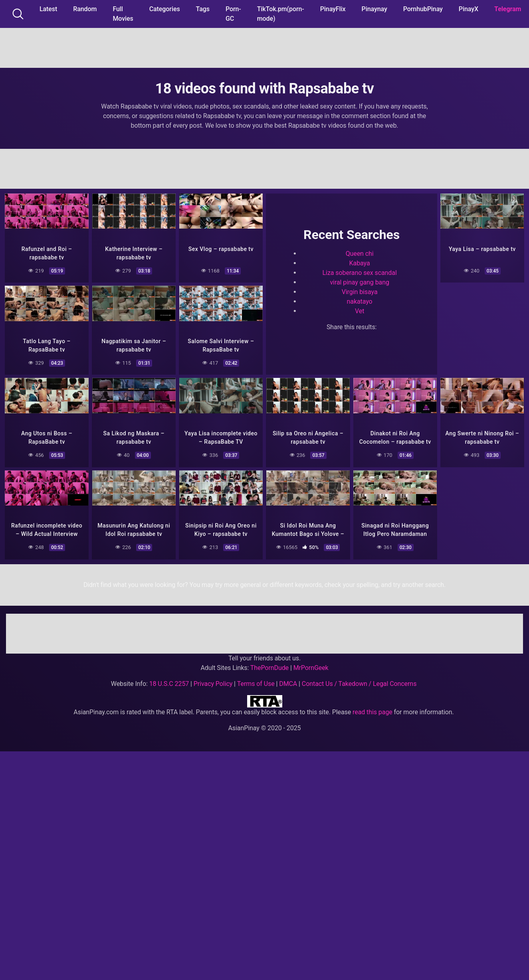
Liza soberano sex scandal (360, 272)
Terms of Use (256, 683)
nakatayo (360, 301)
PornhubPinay (423, 9)
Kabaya (360, 263)
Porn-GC (233, 14)
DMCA (288, 683)
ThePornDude (269, 667)
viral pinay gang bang (359, 282)
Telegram (508, 9)
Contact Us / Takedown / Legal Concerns (359, 683)
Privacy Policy (213, 683)
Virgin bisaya (360, 291)
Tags (203, 9)
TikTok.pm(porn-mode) (281, 14)
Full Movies (123, 14)
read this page (372, 711)
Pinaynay (374, 9)
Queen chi (360, 253)
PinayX (469, 9)
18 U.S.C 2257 (169, 683)
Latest (48, 9)
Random (85, 9)
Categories (165, 9)
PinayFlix (333, 9)
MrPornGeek (311, 667)
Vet (360, 311)
